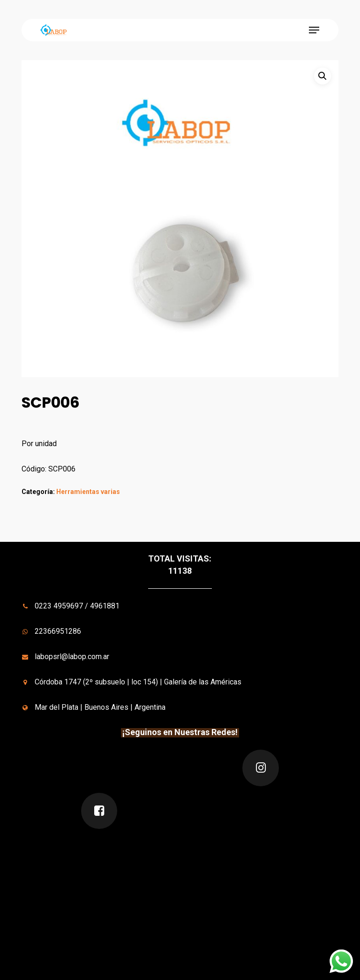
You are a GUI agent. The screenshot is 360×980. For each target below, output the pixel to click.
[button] (314, 30)
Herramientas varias (88, 492)
